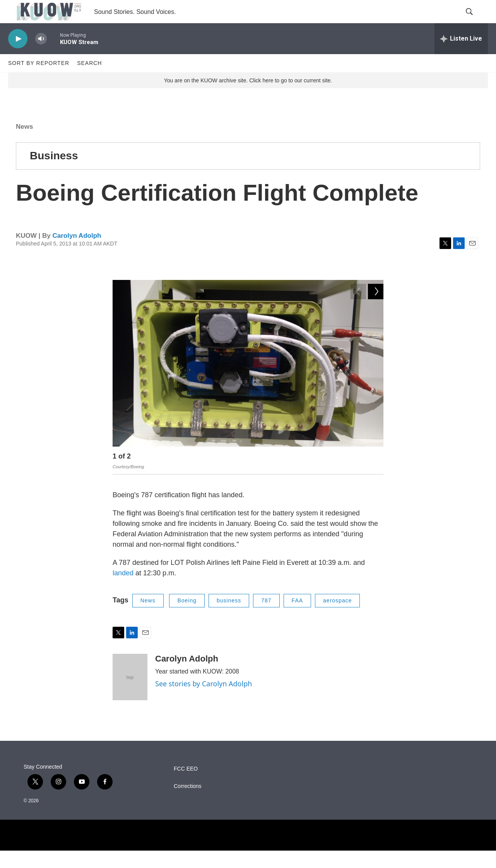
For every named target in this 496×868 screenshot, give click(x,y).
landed (124, 590)
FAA (297, 618)
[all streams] (461, 56)
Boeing (187, 618)
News (24, 144)
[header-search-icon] (475, 20)
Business (54, 173)
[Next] (376, 476)
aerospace (337, 618)
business (229, 618)
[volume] (41, 56)
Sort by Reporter (39, 80)
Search (89, 80)
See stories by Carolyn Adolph (204, 701)
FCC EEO (186, 786)
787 (266, 618)
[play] (18, 56)
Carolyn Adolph (77, 253)
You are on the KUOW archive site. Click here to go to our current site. (248, 98)
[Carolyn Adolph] (130, 694)
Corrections (188, 804)
